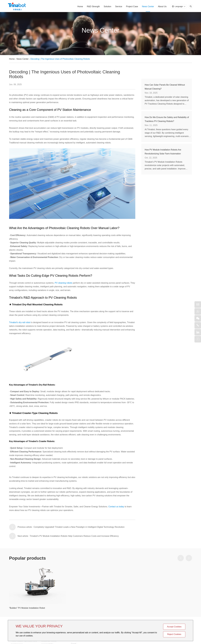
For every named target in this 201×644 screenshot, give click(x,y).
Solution (107, 6)
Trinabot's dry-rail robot (20, 322)
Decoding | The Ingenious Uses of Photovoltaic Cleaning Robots (60, 59)
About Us (162, 6)
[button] (181, 558)
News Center (148, 6)
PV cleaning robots (63, 283)
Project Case (132, 6)
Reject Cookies (174, 634)
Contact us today (116, 507)
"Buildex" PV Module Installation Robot (27, 608)
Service (119, 6)
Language (179, 6)
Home (80, 6)
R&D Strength (93, 6)
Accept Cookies (174, 627)
